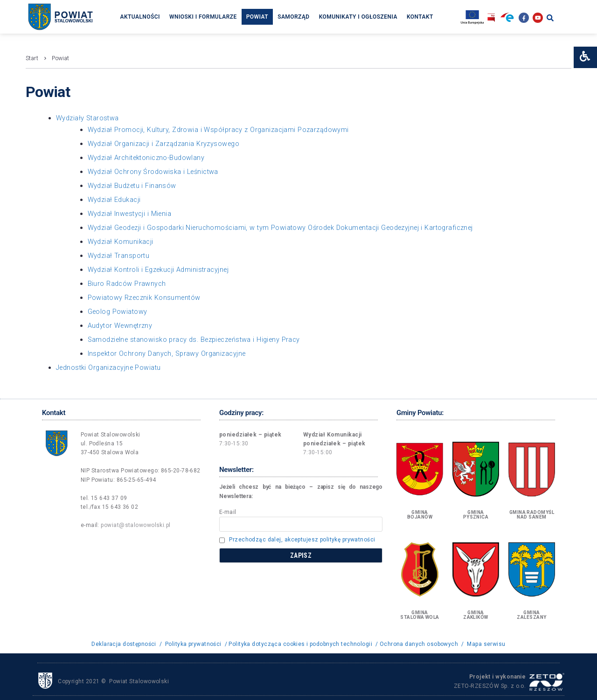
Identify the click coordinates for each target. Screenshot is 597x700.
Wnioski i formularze (203, 17)
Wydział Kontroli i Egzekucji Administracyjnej (161, 269)
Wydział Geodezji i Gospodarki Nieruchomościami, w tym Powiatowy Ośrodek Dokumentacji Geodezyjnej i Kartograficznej (290, 227)
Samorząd (294, 17)
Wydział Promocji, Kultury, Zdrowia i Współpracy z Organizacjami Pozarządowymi (222, 129)
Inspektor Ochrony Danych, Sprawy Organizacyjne (170, 353)
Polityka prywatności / (196, 644)
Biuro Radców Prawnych (128, 283)
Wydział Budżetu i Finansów (134, 185)
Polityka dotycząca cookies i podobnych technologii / (304, 644)
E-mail (228, 512)
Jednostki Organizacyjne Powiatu (111, 367)
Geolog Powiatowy (118, 311)
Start (32, 58)
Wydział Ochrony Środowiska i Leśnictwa (156, 171)
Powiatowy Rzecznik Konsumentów (146, 297)
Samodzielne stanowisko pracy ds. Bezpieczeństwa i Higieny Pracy (200, 339)
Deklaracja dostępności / (127, 644)
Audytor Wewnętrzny (122, 325)
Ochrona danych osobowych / (422, 644)
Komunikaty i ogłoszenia (358, 17)
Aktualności (140, 17)
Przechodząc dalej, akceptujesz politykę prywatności (302, 539)
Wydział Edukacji (115, 199)
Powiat (257, 17)
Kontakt (420, 17)
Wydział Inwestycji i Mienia (132, 213)
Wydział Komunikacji (121, 241)
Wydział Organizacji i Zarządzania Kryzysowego (167, 143)
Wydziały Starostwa (90, 118)
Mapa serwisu (486, 644)
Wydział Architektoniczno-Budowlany (149, 157)
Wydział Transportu (120, 255)
